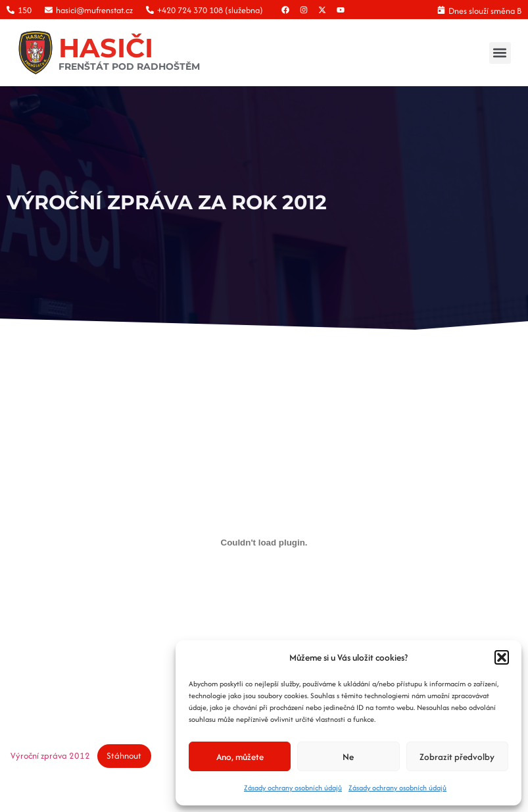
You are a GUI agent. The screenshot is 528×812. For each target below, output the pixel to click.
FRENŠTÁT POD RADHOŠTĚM (129, 66)
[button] (502, 657)
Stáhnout (124, 756)
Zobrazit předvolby (457, 757)
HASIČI (106, 48)
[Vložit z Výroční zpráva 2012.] (264, 542)
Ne (348, 757)
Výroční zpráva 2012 (50, 756)
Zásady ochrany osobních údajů (293, 788)
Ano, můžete (240, 757)
